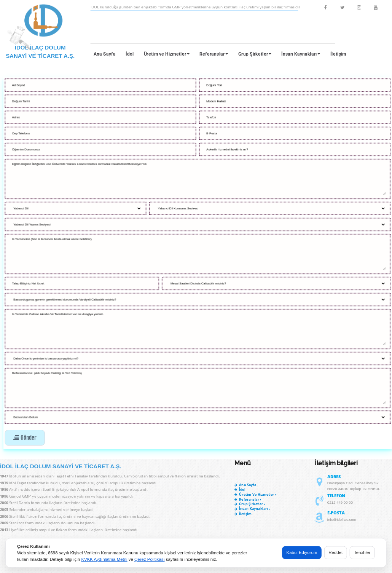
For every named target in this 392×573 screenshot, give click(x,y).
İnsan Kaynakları (301, 54)
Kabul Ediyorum (302, 552)
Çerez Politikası (149, 559)
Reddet (335, 552)
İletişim (338, 54)
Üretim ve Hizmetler (167, 54)
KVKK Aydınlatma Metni (104, 559)
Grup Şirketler (255, 54)
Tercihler (362, 552)
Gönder (25, 437)
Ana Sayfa (104, 54)
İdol (130, 54)
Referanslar (214, 54)
